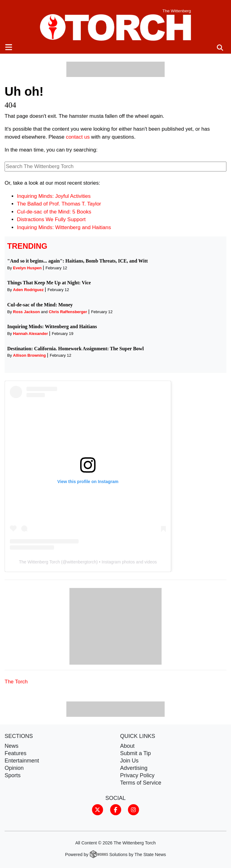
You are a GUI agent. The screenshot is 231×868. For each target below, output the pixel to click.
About (127, 746)
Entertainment (22, 761)
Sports (13, 775)
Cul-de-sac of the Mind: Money (40, 305)
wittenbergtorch (82, 562)
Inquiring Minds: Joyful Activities (54, 196)
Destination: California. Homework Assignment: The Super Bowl (76, 349)
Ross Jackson (26, 312)
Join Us (129, 761)
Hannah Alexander (30, 334)
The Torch (16, 682)
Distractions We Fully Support (51, 219)
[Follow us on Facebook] (116, 809)
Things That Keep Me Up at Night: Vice (49, 283)
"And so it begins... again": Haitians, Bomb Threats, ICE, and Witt (78, 261)
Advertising (134, 768)
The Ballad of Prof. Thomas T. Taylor (59, 204)
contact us (78, 137)
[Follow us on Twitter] (98, 809)
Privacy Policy (137, 775)
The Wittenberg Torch (39, 562)
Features (16, 753)
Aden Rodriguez (28, 290)
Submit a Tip (135, 753)
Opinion (14, 768)
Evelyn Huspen (27, 268)
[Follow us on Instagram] (133, 809)
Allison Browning (29, 355)
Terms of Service (141, 783)
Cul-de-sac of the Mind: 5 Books (54, 212)
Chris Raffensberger (68, 312)
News (12, 746)
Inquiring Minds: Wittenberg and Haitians (64, 227)
